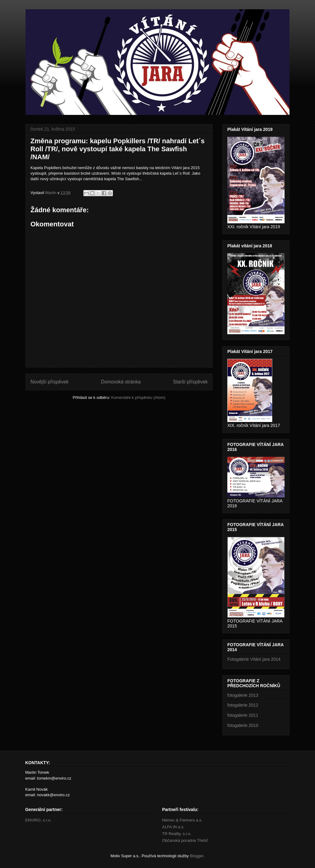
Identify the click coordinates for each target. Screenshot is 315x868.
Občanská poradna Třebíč (185, 840)
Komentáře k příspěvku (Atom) (138, 397)
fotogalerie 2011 (243, 715)
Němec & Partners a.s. (182, 820)
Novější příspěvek (50, 382)
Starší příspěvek (190, 382)
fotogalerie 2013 (243, 695)
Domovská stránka (121, 382)
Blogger (197, 856)
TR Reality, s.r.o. (177, 834)
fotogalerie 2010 (243, 725)
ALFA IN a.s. (173, 827)
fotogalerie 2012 (243, 705)
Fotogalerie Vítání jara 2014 (254, 659)
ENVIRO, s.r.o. (38, 820)
